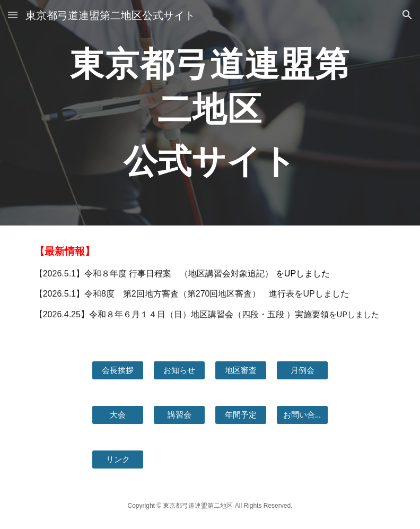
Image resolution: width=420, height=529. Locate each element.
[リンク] (118, 459)
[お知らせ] (180, 370)
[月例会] (303, 370)
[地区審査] (241, 370)
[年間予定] (241, 415)
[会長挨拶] (118, 370)
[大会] (118, 415)
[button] (13, 15)
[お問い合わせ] (303, 415)
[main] (210, 113)
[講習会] (180, 415)
